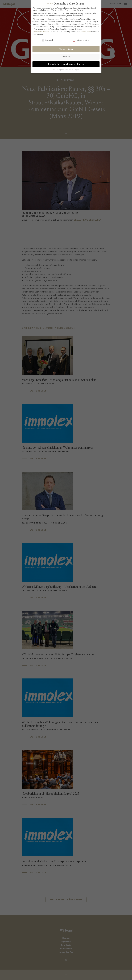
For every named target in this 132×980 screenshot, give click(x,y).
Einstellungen (86, 32)
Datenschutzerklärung (41, 32)
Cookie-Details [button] (56, 70)
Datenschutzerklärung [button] (67, 70)
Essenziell (47, 40)
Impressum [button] (78, 70)
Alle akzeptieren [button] (66, 49)
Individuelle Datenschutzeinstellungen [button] (66, 64)
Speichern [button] (66, 57)
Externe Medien (81, 40)
